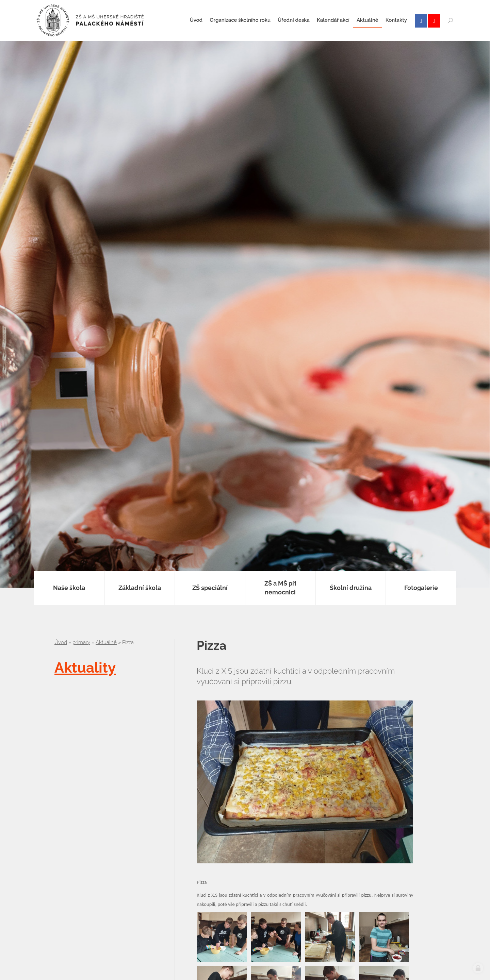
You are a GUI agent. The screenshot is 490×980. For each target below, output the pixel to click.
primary (81, 642)
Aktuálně (106, 642)
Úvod (61, 642)
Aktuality (85, 668)
